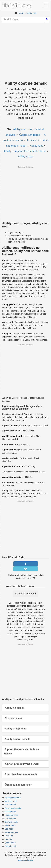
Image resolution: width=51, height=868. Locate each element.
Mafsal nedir (10, 812)
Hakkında (22, 860)
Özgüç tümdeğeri (30, 135)
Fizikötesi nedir (11, 815)
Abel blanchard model (13, 436)
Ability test (33, 140)
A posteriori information (14, 466)
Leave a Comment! (26, 594)
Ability (7, 151)
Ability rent (36, 146)
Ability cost (31, 13)
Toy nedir (9, 836)
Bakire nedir (10, 825)
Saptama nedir (11, 832)
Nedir (21, 13)
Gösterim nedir (11, 822)
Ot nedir (8, 839)
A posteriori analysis (12, 450)
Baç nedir (9, 829)
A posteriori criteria (12, 477)
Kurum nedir (10, 805)
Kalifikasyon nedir (13, 798)
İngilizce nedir (11, 801)
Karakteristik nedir (13, 808)
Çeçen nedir (10, 843)
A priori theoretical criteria (30, 151)
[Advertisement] (26, 53)
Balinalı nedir (11, 846)
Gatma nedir (10, 818)
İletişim (30, 860)
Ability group (26, 157)
